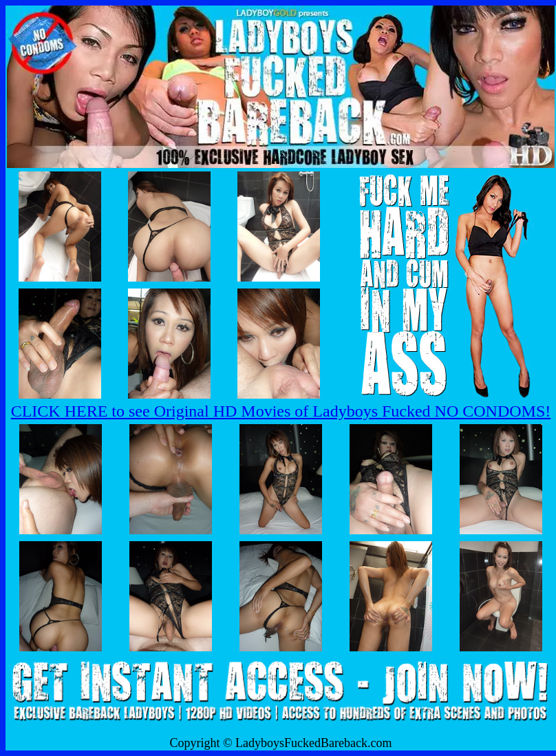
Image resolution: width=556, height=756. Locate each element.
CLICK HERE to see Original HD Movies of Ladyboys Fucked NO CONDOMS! (281, 411)
